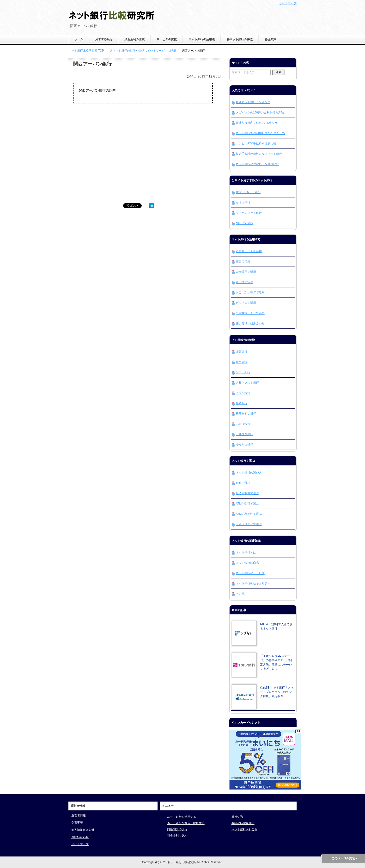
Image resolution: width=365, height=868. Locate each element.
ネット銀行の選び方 (249, 473)
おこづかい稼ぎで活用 (250, 292)
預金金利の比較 (134, 39)
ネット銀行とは (246, 553)
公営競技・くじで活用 (250, 313)
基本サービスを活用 (249, 251)
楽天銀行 (242, 352)
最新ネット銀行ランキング (253, 102)
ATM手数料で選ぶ (247, 504)
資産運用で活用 (246, 272)
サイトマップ (80, 844)
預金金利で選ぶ (177, 836)
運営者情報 (79, 815)
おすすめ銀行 (104, 39)
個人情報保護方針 (83, 830)
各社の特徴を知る (243, 823)
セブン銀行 (243, 393)
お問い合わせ (80, 837)
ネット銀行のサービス (250, 573)
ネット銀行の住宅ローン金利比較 (257, 164)
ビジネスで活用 (246, 303)
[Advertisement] (107, 160)
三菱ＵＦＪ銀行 (246, 414)
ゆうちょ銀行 (244, 445)
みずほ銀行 (243, 424)
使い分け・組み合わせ (250, 323)
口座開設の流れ (177, 829)
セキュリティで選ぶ (249, 524)
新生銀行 (242, 362)
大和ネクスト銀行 (247, 383)
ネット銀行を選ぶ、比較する (186, 823)
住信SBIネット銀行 (248, 192)
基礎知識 (270, 39)
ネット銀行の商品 (247, 563)
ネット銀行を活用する (182, 817)
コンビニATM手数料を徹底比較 (256, 143)
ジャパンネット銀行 (249, 213)
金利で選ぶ (243, 483)
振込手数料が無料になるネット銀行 (259, 154)
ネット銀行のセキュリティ (253, 583)
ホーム (79, 39)
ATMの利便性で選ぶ (249, 514)
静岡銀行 (242, 403)
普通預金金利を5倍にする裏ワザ (257, 123)
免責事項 (77, 823)
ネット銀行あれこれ (244, 829)
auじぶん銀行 (245, 223)
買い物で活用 (244, 282)
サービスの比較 (167, 39)
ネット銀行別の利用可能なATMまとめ (260, 133)
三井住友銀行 (244, 434)
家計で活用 (243, 262)
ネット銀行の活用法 (202, 39)
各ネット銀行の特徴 (240, 39)
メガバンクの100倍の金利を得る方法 (260, 113)
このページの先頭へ (345, 858)
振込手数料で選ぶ (247, 493)
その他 (240, 594)
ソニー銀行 (243, 372)
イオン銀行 (243, 202)
